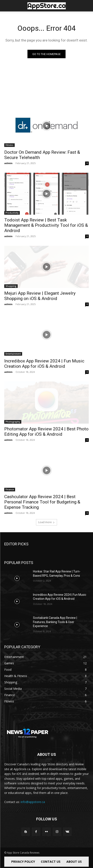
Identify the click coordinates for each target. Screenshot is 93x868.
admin (8, 163)
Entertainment (13, 354)
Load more (46, 522)
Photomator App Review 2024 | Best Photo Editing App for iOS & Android (46, 432)
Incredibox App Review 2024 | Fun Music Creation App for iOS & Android (44, 364)
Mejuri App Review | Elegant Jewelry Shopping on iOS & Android (40, 296)
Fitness (9, 145)
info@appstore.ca (33, 802)
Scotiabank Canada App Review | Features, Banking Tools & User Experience (55, 622)
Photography (13, 422)
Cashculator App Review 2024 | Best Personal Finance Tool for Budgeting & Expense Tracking (42, 502)
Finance (10, 489)
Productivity (12, 213)
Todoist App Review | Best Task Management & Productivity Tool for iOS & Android (46, 225)
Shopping (11, 286)
